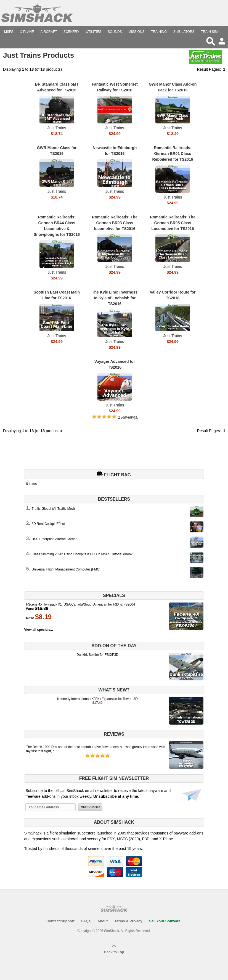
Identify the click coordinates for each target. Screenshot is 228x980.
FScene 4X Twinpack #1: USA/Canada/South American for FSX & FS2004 (80, 604)
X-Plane (27, 32)
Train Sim (209, 32)
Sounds (115, 32)
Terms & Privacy (128, 921)
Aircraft (49, 32)
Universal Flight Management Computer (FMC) (66, 569)
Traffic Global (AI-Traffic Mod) (53, 509)
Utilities (94, 32)
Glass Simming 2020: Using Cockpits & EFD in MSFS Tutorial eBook (82, 554)
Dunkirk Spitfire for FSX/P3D (97, 655)
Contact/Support (60, 921)
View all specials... (39, 630)
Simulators (184, 32)
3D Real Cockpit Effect (48, 524)
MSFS (9, 32)
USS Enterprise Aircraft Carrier (54, 539)
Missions (136, 32)
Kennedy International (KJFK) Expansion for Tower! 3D (97, 699)
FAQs (86, 921)
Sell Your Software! (165, 921)
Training (159, 32)
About (103, 921)
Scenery (71, 32)
